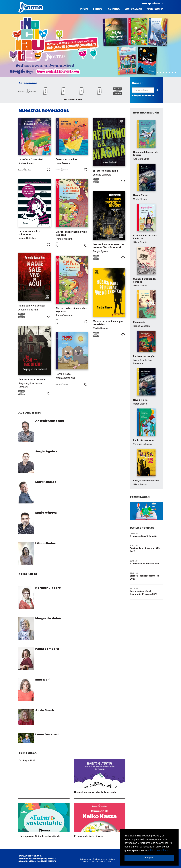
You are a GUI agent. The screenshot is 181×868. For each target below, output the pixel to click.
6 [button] (170, 73)
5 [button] (167, 73)
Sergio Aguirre (101, 251)
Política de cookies (106, 861)
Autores (114, 9)
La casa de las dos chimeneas (29, 233)
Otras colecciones (71, 100)
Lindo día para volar (144, 440)
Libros (98, 9)
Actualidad (134, 9)
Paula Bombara (47, 649)
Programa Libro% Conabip (144, 536)
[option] (90, 46)
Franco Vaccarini (64, 239)
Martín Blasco (100, 328)
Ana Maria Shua (141, 159)
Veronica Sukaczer (143, 444)
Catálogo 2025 (27, 761)
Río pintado (139, 322)
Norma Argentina (31, 7)
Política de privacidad (90, 861)
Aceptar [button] (149, 858)
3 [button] (160, 73)
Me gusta (49, 170)
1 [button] (154, 73)
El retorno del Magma (105, 171)
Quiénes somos (86, 859)
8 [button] (176, 73)
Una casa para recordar (32, 379)
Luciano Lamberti (102, 175)
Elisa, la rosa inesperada (146, 481)
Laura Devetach (64, 163)
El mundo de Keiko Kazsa (89, 836)
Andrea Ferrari (26, 164)
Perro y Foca (63, 374)
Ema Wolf (42, 680)
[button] (169, 851)
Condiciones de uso (100, 859)
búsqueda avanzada (143, 95)
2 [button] (157, 73)
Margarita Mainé (48, 618)
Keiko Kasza (28, 574)
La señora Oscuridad (30, 160)
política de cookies (158, 850)
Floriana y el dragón (144, 356)
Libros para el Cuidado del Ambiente (39, 836)
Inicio (84, 9)
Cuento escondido (66, 159)
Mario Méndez (46, 513)
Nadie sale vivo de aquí (32, 306)
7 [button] (173, 73)
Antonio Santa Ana (28, 310)
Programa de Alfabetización (144, 564)
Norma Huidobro (27, 238)
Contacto (155, 9)
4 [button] (163, 73)
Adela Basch (45, 710)
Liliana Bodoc (46, 543)
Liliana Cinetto (140, 242)
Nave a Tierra (140, 195)
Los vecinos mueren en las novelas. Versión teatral (109, 246)
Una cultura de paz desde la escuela (95, 792)
